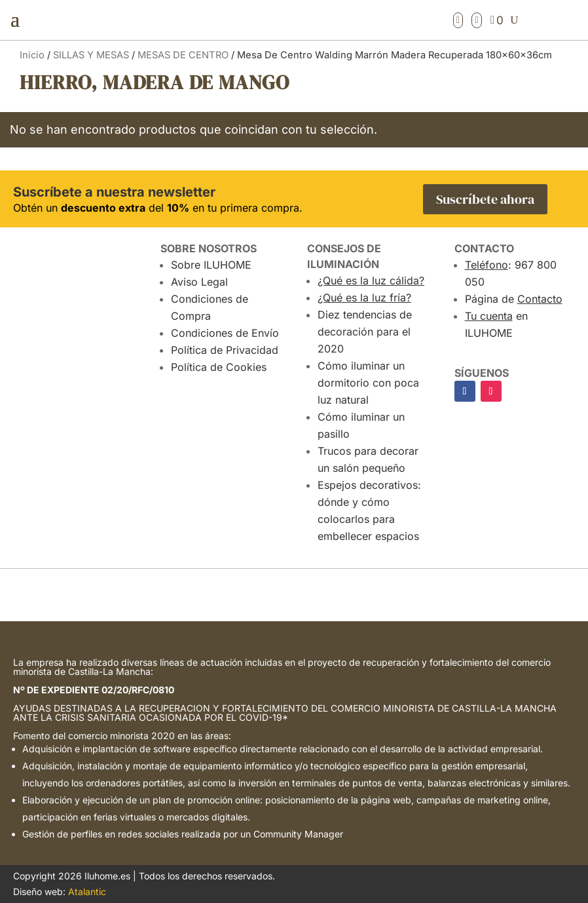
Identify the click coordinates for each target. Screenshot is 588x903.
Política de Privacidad (225, 350)
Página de (514, 299)
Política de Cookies (219, 367)
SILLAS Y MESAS (91, 55)
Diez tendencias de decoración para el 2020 (365, 332)
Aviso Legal (199, 282)
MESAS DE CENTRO (183, 55)
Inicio (32, 55)
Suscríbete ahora (485, 199)
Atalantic (87, 892)
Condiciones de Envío (225, 333)
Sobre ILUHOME (211, 265)
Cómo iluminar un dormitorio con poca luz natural (368, 383)
